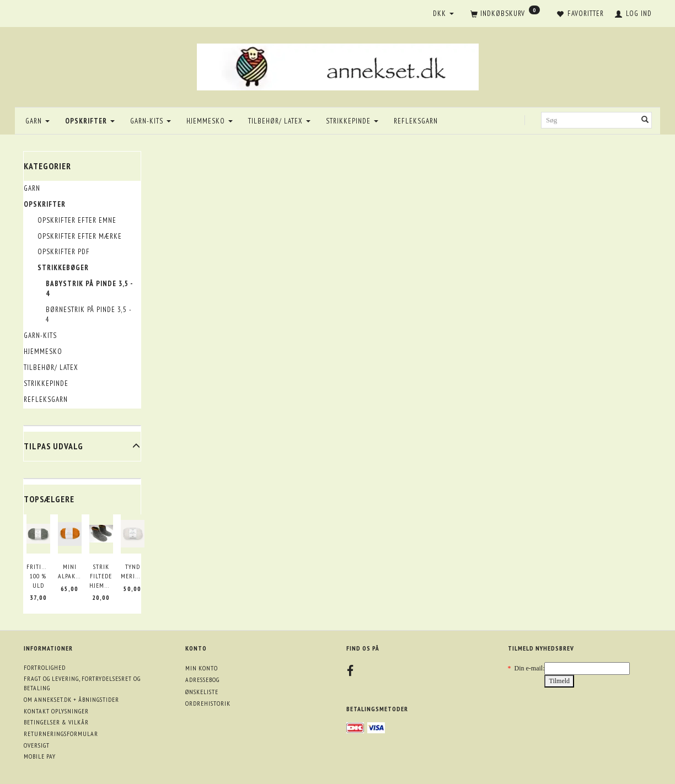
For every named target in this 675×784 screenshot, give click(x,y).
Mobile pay (40, 756)
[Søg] (645, 120)
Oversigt (37, 745)
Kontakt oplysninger (56, 711)
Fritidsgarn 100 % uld (38, 576)
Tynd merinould (133, 571)
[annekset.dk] (338, 65)
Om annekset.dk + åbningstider (71, 699)
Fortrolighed (45, 667)
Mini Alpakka (70, 571)
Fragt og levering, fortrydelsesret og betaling (82, 683)
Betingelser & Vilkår (56, 722)
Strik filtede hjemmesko (101, 576)
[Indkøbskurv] (505, 14)
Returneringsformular (61, 734)
